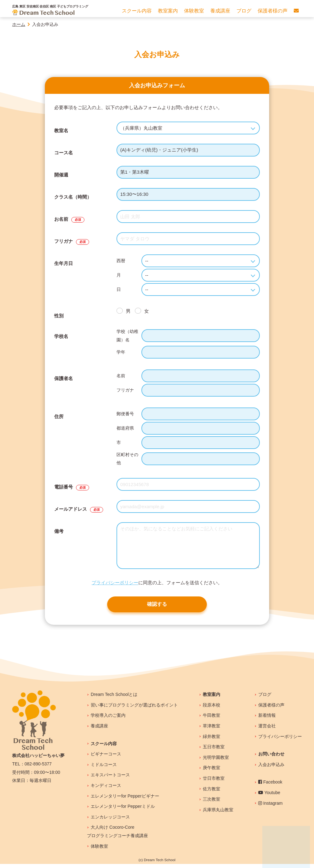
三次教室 (212, 803)
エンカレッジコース (110, 821)
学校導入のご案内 (108, 719)
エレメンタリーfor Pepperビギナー (125, 800)
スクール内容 (104, 748)
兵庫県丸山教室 (218, 814)
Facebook (270, 786)
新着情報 (267, 719)
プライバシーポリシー (115, 583)
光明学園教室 (216, 761)
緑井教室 (212, 740)
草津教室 (212, 730)
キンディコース (106, 789)
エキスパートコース (110, 779)
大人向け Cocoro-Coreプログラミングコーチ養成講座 (117, 835)
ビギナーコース (106, 758)
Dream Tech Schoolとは (114, 698)
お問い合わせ (271, 758)
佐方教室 (212, 793)
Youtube (269, 797)
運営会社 (267, 730)
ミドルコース (104, 769)
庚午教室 (212, 772)
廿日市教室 (214, 782)
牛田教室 (212, 719)
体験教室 (99, 850)
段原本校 (212, 709)
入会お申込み (271, 769)
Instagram (270, 807)
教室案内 (212, 698)
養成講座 (99, 730)
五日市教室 (214, 751)
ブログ (265, 698)
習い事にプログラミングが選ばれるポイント (134, 709)
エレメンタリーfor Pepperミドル (123, 810)
